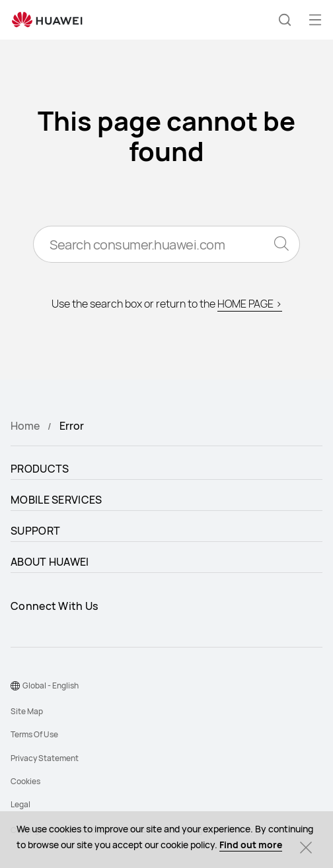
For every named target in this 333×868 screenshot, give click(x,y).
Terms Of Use (34, 734)
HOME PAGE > (250, 304)
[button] (285, 20)
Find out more (251, 845)
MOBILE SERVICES (56, 500)
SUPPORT (35, 531)
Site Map (27, 711)
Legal (20, 804)
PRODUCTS (40, 469)
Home (25, 426)
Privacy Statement (45, 758)
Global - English (51, 685)
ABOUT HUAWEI (50, 562)
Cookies (25, 781)
